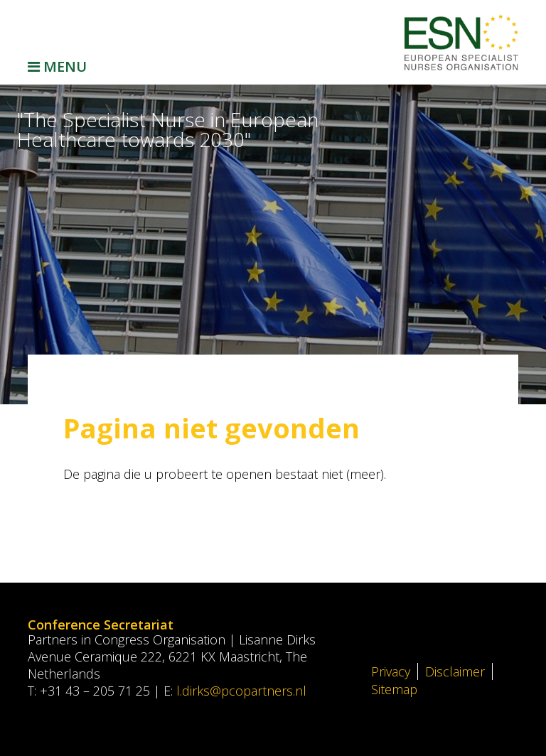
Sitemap (394, 689)
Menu (57, 66)
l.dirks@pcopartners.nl (241, 691)
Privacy (391, 671)
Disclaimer (455, 671)
